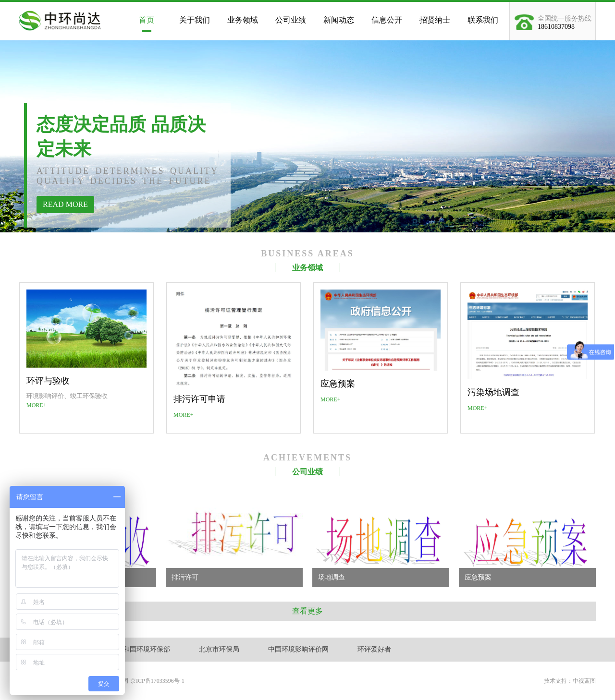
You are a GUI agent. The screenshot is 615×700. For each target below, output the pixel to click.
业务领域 (243, 20)
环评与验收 (48, 381)
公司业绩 (291, 20)
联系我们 (483, 20)
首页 (147, 20)
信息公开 (387, 20)
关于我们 (195, 20)
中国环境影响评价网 (298, 649)
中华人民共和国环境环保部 (130, 649)
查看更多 (307, 611)
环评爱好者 (374, 649)
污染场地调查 (493, 392)
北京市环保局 (219, 649)
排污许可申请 (199, 399)
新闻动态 (339, 20)
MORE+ (36, 405)
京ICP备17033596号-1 (157, 681)
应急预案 (338, 384)
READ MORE (65, 204)
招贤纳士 (435, 20)
